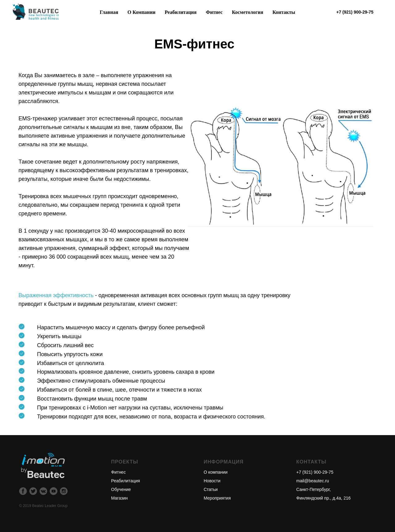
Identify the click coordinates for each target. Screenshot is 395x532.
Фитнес (118, 472)
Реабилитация (126, 481)
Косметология (247, 12)
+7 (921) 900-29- (312, 472)
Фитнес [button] (214, 12)
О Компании (141, 12)
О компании (216, 472)
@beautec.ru (317, 481)
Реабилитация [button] (181, 12)
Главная (109, 12)
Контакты (284, 12)
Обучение (121, 489)
